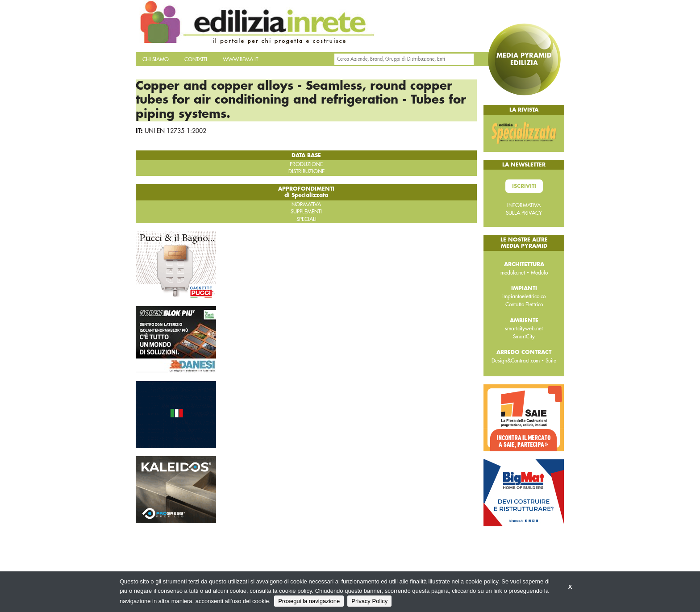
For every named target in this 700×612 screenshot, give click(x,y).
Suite (551, 361)
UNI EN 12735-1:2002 (175, 131)
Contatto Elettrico (524, 304)
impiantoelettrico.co (524, 296)
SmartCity (524, 337)
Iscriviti (524, 186)
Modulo (539, 273)
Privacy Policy (369, 601)
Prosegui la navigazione (309, 601)
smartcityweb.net (524, 329)
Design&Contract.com (516, 361)
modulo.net (513, 273)
